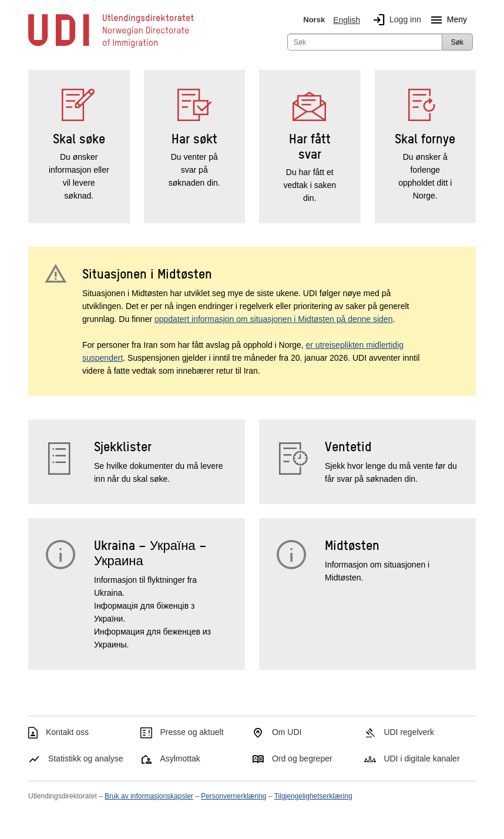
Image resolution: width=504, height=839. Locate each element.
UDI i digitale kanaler (421, 759)
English (347, 20)
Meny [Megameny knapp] (446, 20)
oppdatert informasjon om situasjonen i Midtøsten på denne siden (273, 319)
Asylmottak (180, 759)
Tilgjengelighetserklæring (313, 796)
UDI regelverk (409, 732)
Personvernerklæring (233, 796)
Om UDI (287, 732)
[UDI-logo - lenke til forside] (111, 47)
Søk (457, 42)
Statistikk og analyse (86, 759)
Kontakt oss (67, 732)
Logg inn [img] (395, 20)
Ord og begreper (302, 759)
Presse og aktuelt (191, 732)
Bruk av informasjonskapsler (149, 796)
